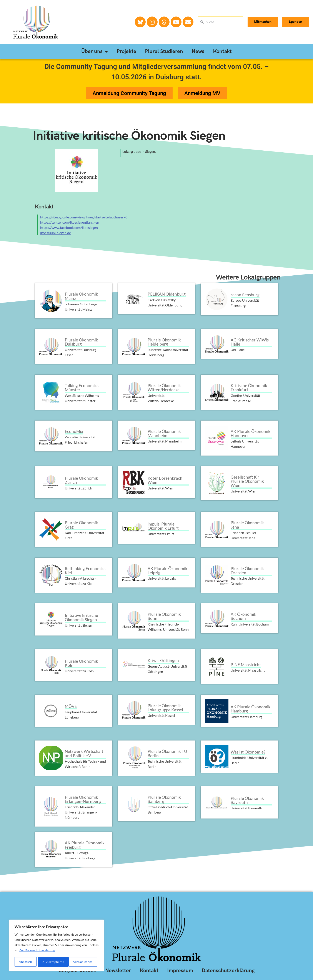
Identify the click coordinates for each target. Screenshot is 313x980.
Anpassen (25, 962)
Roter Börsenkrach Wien (165, 480)
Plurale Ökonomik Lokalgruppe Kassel (165, 708)
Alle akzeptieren (83, 962)
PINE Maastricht (246, 665)
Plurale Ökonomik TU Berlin (167, 753)
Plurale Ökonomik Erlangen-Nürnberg (83, 799)
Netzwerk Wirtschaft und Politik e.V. (84, 753)
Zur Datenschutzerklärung (37, 951)
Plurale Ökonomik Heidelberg (164, 342)
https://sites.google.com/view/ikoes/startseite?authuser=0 (84, 217)
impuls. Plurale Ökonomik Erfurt (163, 526)
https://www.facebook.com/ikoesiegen (69, 227)
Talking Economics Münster (82, 388)
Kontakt (222, 51)
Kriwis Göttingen (163, 660)
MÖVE (71, 706)
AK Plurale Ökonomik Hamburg (251, 709)
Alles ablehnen (52, 962)
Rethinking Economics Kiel (85, 571)
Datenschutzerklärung (228, 971)
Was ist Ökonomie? (248, 752)
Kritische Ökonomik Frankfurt (249, 388)
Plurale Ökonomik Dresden (247, 571)
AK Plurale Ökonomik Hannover (251, 433)
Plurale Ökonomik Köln (81, 663)
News (198, 51)
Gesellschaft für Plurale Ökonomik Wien (247, 481)
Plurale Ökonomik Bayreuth (247, 800)
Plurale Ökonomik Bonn (164, 616)
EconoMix (74, 431)
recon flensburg (245, 295)
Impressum (180, 971)
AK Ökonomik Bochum (243, 616)
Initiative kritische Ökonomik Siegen (129, 136)
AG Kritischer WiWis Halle (250, 342)
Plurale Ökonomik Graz (81, 525)
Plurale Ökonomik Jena (247, 525)
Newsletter (118, 971)
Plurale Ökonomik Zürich (81, 480)
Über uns (95, 52)
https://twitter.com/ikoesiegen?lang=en (70, 222)
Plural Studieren (164, 51)
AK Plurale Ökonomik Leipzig (167, 571)
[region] (57, 946)
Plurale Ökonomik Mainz (81, 296)
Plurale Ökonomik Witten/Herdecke (164, 388)
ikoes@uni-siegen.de (56, 233)
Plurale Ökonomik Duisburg (81, 342)
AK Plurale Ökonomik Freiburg (85, 845)
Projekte (127, 51)
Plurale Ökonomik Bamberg (164, 799)
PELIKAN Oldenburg (167, 294)
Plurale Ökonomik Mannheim (164, 433)
